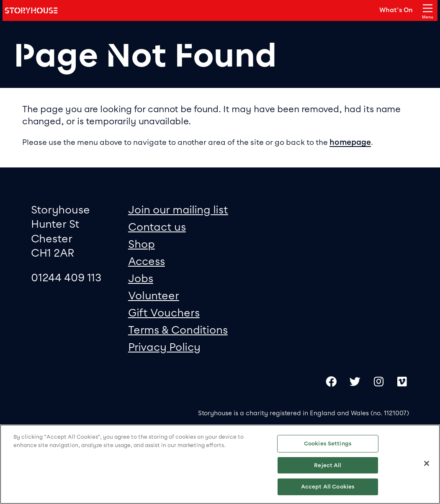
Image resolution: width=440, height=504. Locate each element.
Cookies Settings (328, 444)
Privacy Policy (164, 347)
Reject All (328, 465)
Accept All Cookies (328, 487)
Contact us (157, 227)
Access (147, 261)
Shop (142, 244)
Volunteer (154, 295)
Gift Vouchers (164, 312)
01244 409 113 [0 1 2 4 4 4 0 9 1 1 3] (66, 277)
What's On (396, 10)
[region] (220, 464)
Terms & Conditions (178, 330)
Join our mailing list (178, 210)
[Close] (427, 463)
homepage (350, 142)
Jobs (141, 278)
